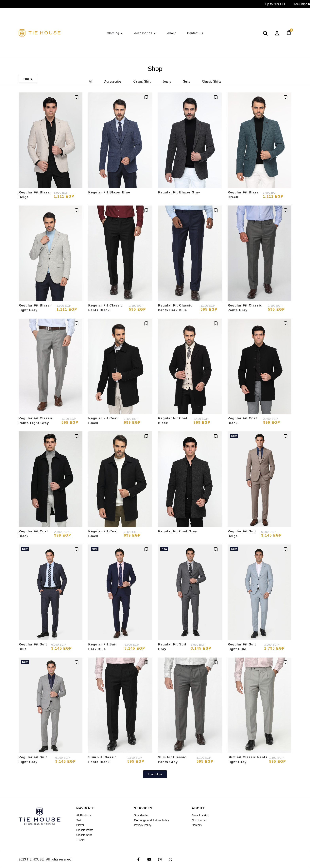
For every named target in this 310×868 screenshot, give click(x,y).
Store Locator (200, 815)
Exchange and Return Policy (152, 820)
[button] (155, 774)
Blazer (80, 825)
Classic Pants (85, 830)
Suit (79, 820)
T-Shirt (80, 840)
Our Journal (199, 820)
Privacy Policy (143, 825)
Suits (187, 81)
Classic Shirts (212, 81)
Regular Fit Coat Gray (178, 531)
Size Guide (141, 815)
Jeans (167, 81)
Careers (197, 825)
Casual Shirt (142, 81)
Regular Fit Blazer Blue (109, 192)
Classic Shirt (84, 835)
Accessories (113, 81)
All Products (84, 815)
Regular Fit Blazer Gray (179, 192)
